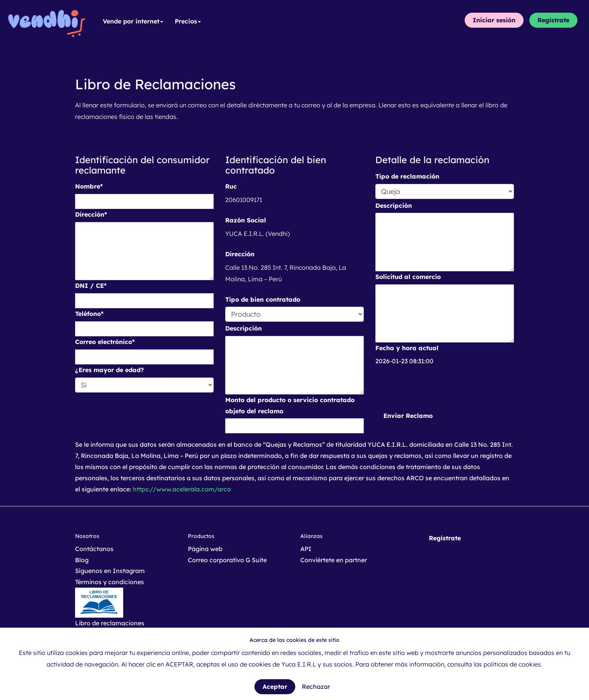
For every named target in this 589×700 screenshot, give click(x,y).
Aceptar (275, 687)
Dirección (240, 254)
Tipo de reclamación (407, 176)
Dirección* (91, 214)
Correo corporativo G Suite (227, 560)
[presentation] (434, 388)
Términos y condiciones (110, 582)
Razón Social (246, 220)
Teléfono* (89, 314)
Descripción (243, 328)
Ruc (231, 186)
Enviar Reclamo (408, 416)
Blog (82, 560)
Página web (205, 549)
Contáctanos (94, 549)
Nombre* (89, 186)
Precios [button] (188, 21)
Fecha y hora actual (407, 348)
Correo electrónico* (105, 342)
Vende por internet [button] (133, 21)
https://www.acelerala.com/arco (182, 489)
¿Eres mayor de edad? (110, 370)
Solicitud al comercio (408, 277)
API (306, 549)
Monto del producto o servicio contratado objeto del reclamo (290, 405)
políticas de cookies (512, 664)
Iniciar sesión (494, 20)
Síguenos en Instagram (110, 571)
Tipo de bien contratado (263, 299)
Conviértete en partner (334, 560)
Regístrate (553, 20)
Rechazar (316, 687)
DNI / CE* (91, 286)
